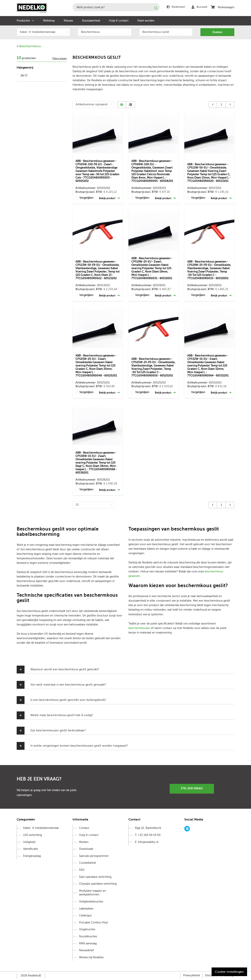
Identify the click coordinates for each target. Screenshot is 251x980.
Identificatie (30, 849)
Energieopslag (32, 856)
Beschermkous (29, 46)
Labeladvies (86, 909)
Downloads (86, 849)
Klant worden (146, 21)
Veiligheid (29, 842)
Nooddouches (88, 936)
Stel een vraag (192, 788)
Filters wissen (60, 59)
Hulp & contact (119, 21)
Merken (84, 842)
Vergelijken (86, 198)
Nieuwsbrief (86, 950)
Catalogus (85, 915)
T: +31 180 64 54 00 (148, 835)
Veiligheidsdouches (91, 902)
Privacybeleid (191, 975)
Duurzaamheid (91, 21)
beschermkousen (139, 628)
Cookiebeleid (87, 863)
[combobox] (116, 7)
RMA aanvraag (88, 943)
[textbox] (116, 7)
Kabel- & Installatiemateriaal (41, 828)
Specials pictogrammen (94, 856)
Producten (23, 21)
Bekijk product (109, 198)
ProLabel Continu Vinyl (93, 923)
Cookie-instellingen (229, 972)
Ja (24, 75)
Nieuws (68, 21)
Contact (84, 828)
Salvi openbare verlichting (95, 877)
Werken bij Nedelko (91, 957)
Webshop (49, 21)
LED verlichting (33, 835)
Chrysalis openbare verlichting (98, 884)
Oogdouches (87, 929)
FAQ (82, 870)
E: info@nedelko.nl (147, 842)
